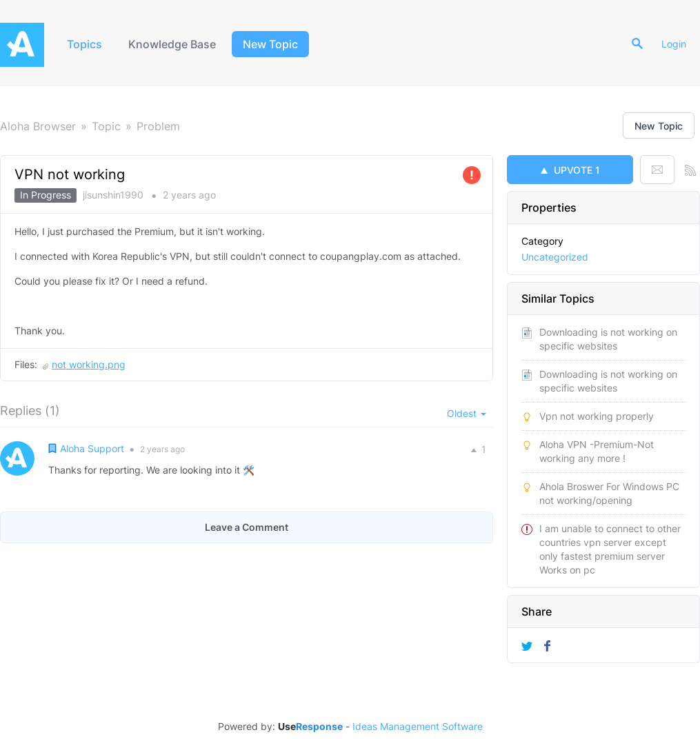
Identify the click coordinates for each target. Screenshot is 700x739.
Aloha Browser (38, 126)
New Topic (270, 44)
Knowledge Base (172, 44)
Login (674, 44)
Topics (84, 44)
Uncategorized (555, 257)
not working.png (89, 364)
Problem (158, 126)
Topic (106, 126)
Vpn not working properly (597, 416)
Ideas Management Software (418, 727)
